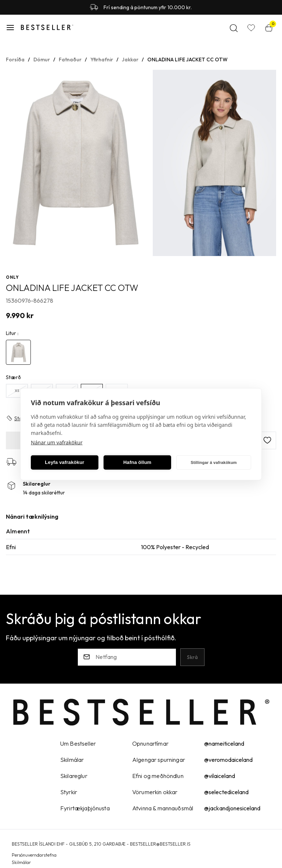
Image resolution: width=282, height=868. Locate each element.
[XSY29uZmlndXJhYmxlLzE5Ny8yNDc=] (17, 391)
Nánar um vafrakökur (57, 442)
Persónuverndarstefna (34, 855)
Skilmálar (21, 862)
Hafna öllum (138, 462)
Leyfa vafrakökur (64, 462)
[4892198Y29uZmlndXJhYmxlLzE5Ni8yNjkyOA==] (18, 352)
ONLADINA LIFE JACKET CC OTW (187, 60)
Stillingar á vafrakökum (214, 462)
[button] (10, 28)
